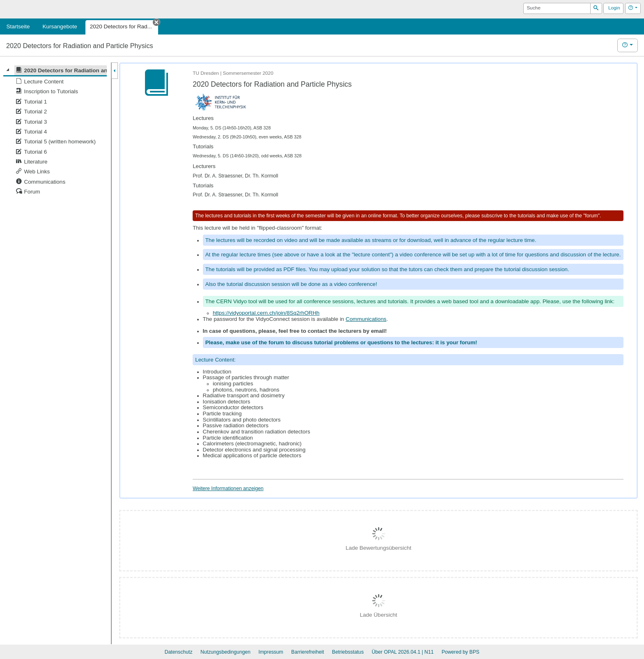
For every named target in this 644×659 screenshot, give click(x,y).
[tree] (55, 131)
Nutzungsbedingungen (225, 652)
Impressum (271, 652)
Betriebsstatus (348, 652)
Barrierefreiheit (308, 652)
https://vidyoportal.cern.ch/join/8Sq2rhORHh (266, 313)
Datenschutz (179, 652)
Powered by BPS (460, 652)
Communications (366, 319)
